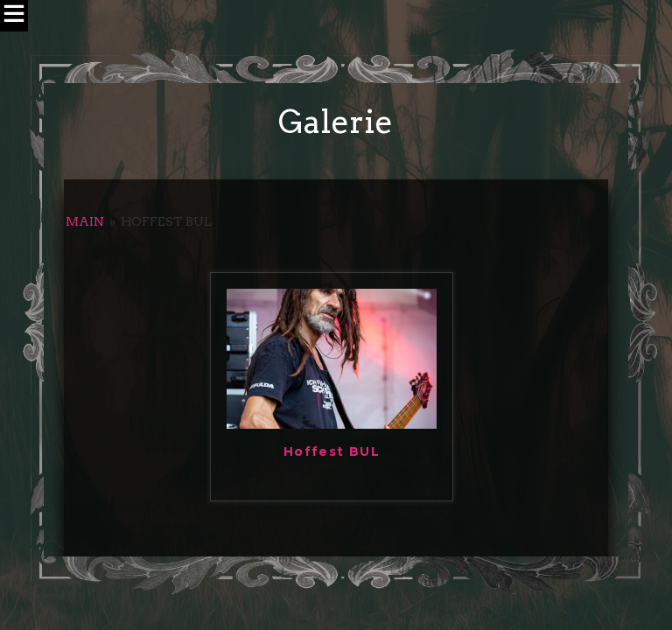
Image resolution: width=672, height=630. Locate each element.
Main (85, 221)
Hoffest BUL (332, 452)
